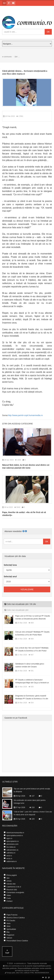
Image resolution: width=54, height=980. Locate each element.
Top (7, 952)
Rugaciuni (10, 935)
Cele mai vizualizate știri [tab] (16, 610)
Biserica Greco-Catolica (16, 918)
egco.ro (9, 838)
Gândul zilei (11, 884)
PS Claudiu (11, 921)
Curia (9, 898)
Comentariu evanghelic (15, 893)
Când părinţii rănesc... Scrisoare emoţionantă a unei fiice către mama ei (25, 72)
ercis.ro (9, 859)
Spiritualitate (11, 929)
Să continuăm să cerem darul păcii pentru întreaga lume (30, 802)
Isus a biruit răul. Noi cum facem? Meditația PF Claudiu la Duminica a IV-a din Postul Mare (32, 651)
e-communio (7, 57)
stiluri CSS (19, 973)
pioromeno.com (12, 844)
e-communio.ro (20, 963)
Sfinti (8, 926)
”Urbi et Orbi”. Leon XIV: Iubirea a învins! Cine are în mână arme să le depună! (33, 813)
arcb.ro (9, 856)
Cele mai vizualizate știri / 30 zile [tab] (20, 604)
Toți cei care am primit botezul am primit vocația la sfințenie (32, 790)
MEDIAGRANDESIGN (42, 973)
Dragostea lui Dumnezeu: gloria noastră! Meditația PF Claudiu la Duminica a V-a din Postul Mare (32, 699)
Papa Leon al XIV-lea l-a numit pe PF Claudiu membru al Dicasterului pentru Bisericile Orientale (33, 619)
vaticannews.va (12, 850)
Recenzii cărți (12, 890)
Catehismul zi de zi (14, 887)
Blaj (8, 932)
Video (9, 895)
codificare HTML (29, 973)
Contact (9, 901)
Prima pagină (12, 875)
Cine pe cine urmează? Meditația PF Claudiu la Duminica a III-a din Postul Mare (32, 633)
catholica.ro (11, 853)
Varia (8, 923)
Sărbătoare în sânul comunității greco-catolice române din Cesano (30, 665)
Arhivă (9, 881)
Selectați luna (10, 565)
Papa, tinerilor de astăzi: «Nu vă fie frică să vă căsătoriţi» (24, 514)
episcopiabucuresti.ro (15, 836)
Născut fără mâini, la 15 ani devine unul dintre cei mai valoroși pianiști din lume (26, 466)
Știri (16, 57)
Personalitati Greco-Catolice (17, 941)
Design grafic (11, 973)
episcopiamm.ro (13, 841)
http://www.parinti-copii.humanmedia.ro (25, 415)
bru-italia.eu (11, 847)
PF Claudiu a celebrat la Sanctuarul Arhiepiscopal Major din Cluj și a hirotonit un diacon (32, 683)
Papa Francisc (12, 915)
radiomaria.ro (12, 861)
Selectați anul (10, 576)
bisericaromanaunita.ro (15, 833)
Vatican (9, 938)
